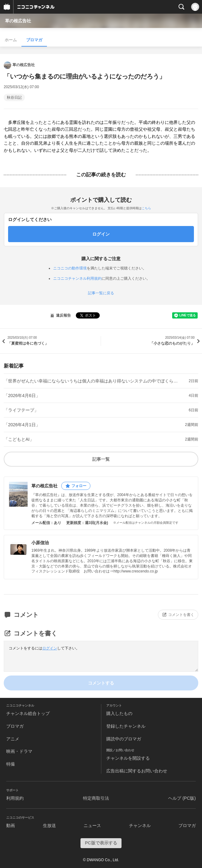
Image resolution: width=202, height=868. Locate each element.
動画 (11, 825)
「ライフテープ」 (21, 410)
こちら (146, 208)
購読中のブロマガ (124, 739)
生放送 (49, 825)
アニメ (13, 739)
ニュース (92, 825)
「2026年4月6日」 (22, 396)
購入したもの (119, 713)
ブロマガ (34, 40)
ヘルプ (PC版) (182, 798)
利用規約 (15, 798)
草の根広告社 (18, 21)
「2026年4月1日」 (22, 425)
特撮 (11, 764)
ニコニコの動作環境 (70, 268)
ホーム (11, 40)
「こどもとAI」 (19, 439)
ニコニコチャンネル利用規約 (77, 278)
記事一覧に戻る (101, 293)
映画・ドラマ (19, 751)
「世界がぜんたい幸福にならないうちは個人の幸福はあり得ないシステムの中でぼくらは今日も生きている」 (91, 381)
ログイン (50, 648)
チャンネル (140, 825)
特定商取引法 (96, 798)
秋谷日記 (14, 97)
